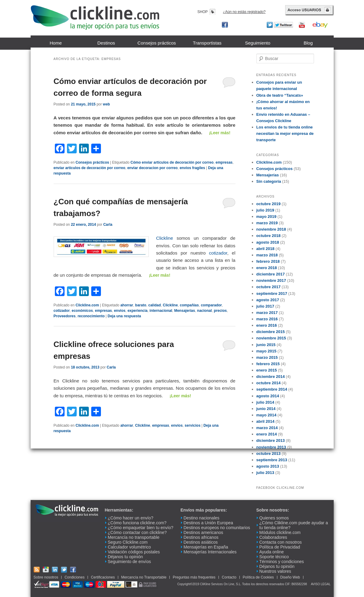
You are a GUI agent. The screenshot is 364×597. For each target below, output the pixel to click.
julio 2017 (265, 306)
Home (56, 43)
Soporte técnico (274, 557)
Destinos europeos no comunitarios (217, 528)
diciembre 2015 (271, 332)
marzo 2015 (267, 357)
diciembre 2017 (271, 274)
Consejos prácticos (157, 43)
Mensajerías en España (206, 547)
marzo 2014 (267, 428)
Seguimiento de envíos (129, 562)
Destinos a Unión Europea (208, 523)
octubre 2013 (269, 454)
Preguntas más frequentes (194, 577)
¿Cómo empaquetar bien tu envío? (141, 528)
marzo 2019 (267, 223)
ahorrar (127, 305)
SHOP (202, 12)
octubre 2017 (269, 287)
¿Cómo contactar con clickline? (137, 532)
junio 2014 (266, 409)
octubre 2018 (269, 236)
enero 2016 (267, 325)
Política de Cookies (258, 577)
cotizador (218, 253)
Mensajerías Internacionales (210, 552)
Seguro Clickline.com (128, 542)
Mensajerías (185, 311)
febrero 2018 (268, 261)
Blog (308, 43)
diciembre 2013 (271, 440)
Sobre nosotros (46, 577)
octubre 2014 (269, 383)
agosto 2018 (268, 242)
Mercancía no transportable (134, 537)
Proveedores (65, 316)
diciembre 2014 (271, 377)
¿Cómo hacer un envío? (131, 518)
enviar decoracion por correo (152, 168)
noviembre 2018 (271, 229)
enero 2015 (267, 370)
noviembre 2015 (271, 338)
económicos (82, 311)
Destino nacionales (202, 518)
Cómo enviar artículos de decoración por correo (172, 162)
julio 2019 (265, 210)
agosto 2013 (268, 466)
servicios (192, 425)
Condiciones (75, 577)
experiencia (138, 311)
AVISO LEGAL (321, 584)
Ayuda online (272, 552)
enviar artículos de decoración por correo (90, 168)
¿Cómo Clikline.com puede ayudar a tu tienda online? (294, 525)
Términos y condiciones (282, 562)
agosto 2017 (268, 300)
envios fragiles (192, 168)
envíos (120, 311)
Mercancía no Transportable (144, 577)
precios (220, 311)
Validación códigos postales (134, 552)
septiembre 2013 (272, 460)
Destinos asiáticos (201, 542)
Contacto (229, 577)
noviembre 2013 (271, 447)
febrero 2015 (268, 364)
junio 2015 (266, 345)
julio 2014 (265, 402)
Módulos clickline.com (280, 532)
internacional (161, 311)
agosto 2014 (268, 396)
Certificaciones (103, 577)
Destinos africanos (201, 537)
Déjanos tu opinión (125, 557)
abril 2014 (265, 421)
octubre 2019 (269, 204)
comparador (211, 305)
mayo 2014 (267, 415)
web (106, 104)
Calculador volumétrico (129, 547)
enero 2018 (267, 268)
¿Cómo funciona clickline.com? (137, 523)
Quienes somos (274, 518)
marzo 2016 (267, 319)
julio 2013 (265, 473)
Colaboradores (273, 537)
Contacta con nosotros (281, 542)
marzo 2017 (267, 313)
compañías (189, 305)
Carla (108, 225)
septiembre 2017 (272, 293)
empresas (224, 162)
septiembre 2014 (272, 389)
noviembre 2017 (271, 280)
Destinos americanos (204, 532)
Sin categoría (269, 181)
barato (141, 305)
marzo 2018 (267, 255)
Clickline (165, 238)
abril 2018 (265, 249)
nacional (204, 311)
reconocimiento (91, 316)
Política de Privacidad (280, 547)
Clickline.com (87, 305)
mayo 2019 (267, 217)
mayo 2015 (267, 351)
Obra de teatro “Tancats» (280, 95)
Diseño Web (290, 577)
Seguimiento (257, 43)
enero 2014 (267, 434)
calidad (154, 305)
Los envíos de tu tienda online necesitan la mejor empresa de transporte (285, 133)
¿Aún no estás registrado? (244, 12)
